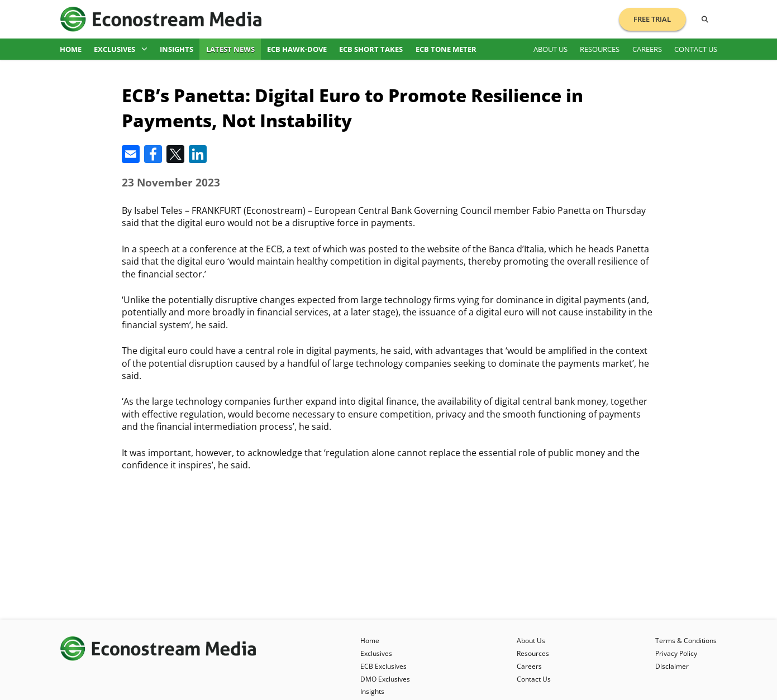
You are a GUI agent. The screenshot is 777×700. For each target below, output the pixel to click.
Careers (647, 49)
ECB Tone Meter (446, 49)
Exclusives (121, 49)
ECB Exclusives (383, 666)
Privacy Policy (676, 653)
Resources (600, 49)
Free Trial (652, 19)
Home (71, 49)
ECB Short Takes (371, 49)
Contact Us (696, 49)
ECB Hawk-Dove (297, 49)
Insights (177, 49)
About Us (550, 49)
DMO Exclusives (385, 679)
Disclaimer (672, 666)
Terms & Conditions (686, 641)
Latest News (230, 49)
